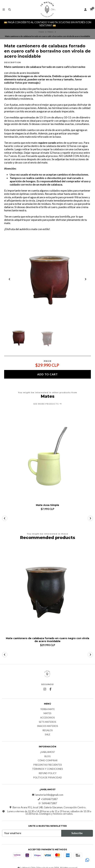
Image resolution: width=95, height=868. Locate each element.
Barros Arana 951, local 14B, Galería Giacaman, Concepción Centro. (48, 807)
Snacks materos (48, 726)
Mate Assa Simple (47, 505)
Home (41, 32)
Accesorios (47, 718)
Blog (48, 756)
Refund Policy (48, 773)
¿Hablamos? (47, 752)
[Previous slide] (9, 279)
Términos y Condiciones (47, 769)
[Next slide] (86, 279)
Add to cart (47, 374)
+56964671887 (47, 799)
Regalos (48, 731)
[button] (5, 518)
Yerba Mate (47, 709)
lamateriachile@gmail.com (48, 795)
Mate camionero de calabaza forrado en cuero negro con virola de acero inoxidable (47, 640)
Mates (51, 32)
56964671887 (48, 803)
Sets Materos (47, 722)
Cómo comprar (48, 761)
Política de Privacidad (47, 778)
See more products (47, 404)
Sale (47, 735)
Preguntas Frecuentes (48, 765)
